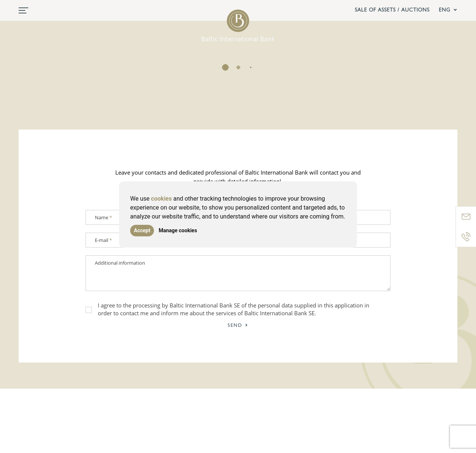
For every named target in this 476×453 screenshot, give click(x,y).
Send (238, 326)
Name (103, 217)
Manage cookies (178, 230)
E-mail (103, 240)
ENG (448, 10)
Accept (142, 230)
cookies (161, 199)
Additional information (120, 263)
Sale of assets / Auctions (392, 10)
